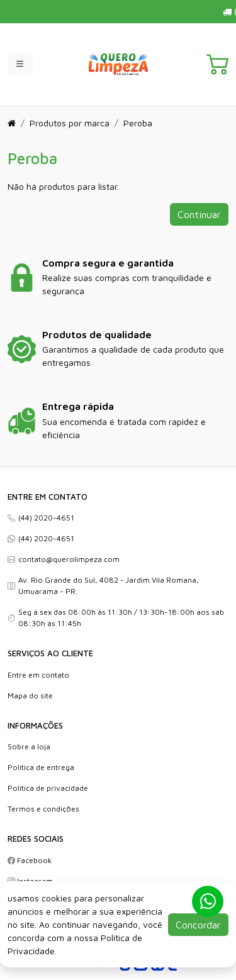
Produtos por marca (70, 123)
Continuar (199, 214)
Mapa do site (30, 696)
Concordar (198, 925)
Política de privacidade (48, 788)
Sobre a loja (29, 746)
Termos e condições (43, 809)
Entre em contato (38, 675)
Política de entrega (41, 767)
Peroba (138, 123)
